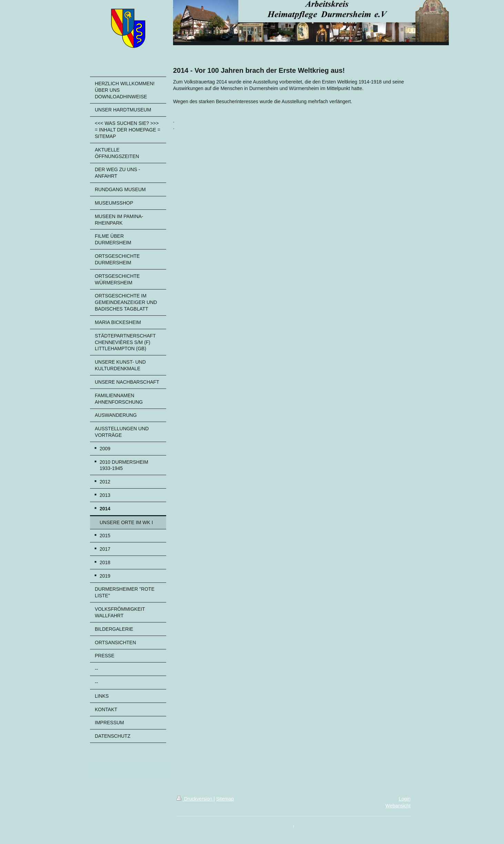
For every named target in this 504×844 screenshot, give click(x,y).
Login (405, 799)
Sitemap (225, 799)
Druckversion (195, 799)
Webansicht (398, 806)
